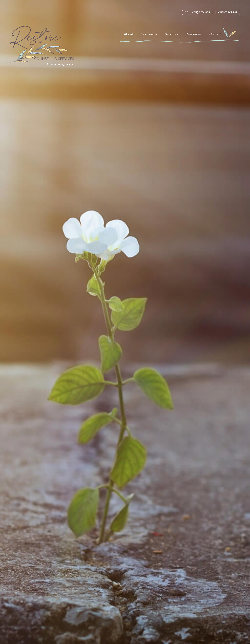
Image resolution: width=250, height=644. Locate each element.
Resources (194, 34)
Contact (215, 34)
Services (171, 34)
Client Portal (228, 12)
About (129, 34)
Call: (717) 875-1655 (197, 12)
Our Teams (149, 34)
